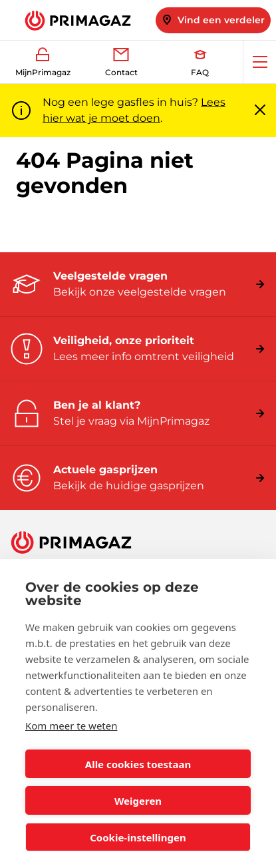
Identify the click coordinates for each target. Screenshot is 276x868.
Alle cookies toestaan (138, 764)
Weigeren (138, 801)
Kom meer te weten (71, 726)
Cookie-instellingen (138, 837)
